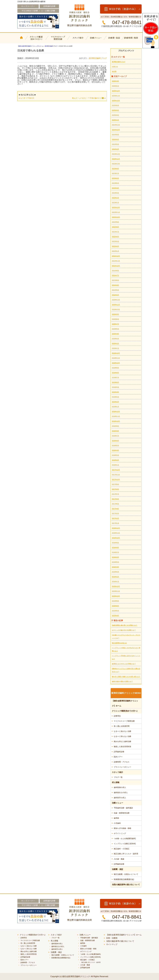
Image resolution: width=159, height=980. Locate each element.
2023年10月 (116, 164)
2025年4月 (115, 115)
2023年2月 (115, 198)
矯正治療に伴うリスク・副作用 (126, 854)
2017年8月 (115, 489)
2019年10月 (116, 363)
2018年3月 (115, 455)
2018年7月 (115, 436)
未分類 (114, 71)
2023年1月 (115, 203)
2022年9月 (115, 222)
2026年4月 (115, 81)
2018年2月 (115, 460)
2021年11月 (116, 261)
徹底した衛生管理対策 (122, 747)
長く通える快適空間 (122, 726)
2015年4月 (115, 616)
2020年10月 (116, 309)
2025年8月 (115, 105)
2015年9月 (115, 601)
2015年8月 (115, 606)
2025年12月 (116, 91)
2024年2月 (115, 149)
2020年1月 (115, 348)
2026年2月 (115, 86)
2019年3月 (115, 397)
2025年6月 (115, 110)
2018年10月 (116, 421)
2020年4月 (115, 334)
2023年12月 (116, 154)
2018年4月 (115, 450)
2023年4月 (115, 188)
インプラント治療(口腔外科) (125, 844)
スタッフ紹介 (78, 39)
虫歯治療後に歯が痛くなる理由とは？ (125, 625)
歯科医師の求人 (120, 787)
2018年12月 (116, 411)
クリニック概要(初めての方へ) (36, 39)
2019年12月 (116, 353)
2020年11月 (116, 305)
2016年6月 (115, 557)
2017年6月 (115, 499)
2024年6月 (115, 139)
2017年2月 (115, 518)
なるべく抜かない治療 (122, 731)
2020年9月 (115, 314)
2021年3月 (115, 290)
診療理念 (117, 716)
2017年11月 (116, 475)
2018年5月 (115, 445)
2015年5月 (115, 611)
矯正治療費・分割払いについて (126, 874)
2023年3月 (115, 193)
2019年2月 (115, 402)
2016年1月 (115, 581)
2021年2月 (115, 295)
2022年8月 (115, 227)
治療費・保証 (115, 39)
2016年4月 (115, 567)
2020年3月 (115, 339)
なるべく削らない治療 (122, 736)
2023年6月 (115, 178)
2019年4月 (115, 392)
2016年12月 (116, 528)
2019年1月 (115, 407)
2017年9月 (115, 484)
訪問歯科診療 (119, 752)
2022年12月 (116, 207)
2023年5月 (115, 183)
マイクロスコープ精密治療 (57, 39)
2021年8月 (115, 271)
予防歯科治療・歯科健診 (123, 808)
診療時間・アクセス (122, 762)
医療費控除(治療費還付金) (124, 879)
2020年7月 (115, 324)
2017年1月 (115, 523)
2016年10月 (116, 538)
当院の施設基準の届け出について (126, 885)
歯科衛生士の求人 (121, 793)
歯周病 (116, 818)
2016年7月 (115, 552)
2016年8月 (115, 547)
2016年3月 (115, 572)
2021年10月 (116, 266)
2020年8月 (115, 319)
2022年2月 (115, 246)
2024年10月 (116, 130)
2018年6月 (115, 441)
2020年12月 (116, 300)
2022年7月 (115, 232)
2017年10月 (116, 479)
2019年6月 (115, 382)
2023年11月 (116, 159)
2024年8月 (115, 135)
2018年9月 (115, 426)
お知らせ (115, 67)
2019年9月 (115, 368)
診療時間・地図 (133, 39)
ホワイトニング (120, 833)
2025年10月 (116, 101)
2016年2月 (115, 577)
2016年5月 (115, 562)
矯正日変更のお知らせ (119, 643)
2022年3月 (115, 241)
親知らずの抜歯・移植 (122, 828)
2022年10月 (116, 217)
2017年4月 (115, 509)
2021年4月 (115, 285)
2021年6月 (115, 280)
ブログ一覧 (118, 777)
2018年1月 (115, 465)
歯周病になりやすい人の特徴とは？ (124, 664)
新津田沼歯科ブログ (98, 58)
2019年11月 (116, 358)
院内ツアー (118, 757)
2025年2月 (115, 120)
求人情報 (116, 782)
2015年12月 (116, 586)
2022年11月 (116, 212)
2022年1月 (115, 251)
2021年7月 (115, 275)
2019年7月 (115, 377)
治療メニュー (96, 39)
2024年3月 (115, 144)
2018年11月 (116, 416)
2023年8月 (115, 169)
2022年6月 (115, 237)
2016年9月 (115, 543)
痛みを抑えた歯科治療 (122, 741)
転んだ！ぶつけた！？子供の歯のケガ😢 (88, 98)
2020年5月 (115, 329)
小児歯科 (117, 823)
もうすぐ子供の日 (27, 98)
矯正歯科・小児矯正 (122, 849)
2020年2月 (115, 343)
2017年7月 (115, 494)
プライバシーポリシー (122, 767)
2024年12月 (116, 125)
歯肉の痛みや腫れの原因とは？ (122, 681)
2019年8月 (115, 373)
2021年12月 (116, 256)
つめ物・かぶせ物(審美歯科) (125, 838)
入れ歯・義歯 (119, 859)
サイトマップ (112, 944)
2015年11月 (116, 591)
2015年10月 (116, 596)
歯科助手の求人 (120, 798)
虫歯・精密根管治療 (122, 813)
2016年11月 (116, 533)
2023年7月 (115, 173)
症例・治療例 (112, 938)
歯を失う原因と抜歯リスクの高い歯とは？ (126, 677)
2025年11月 (116, 96)
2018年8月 (115, 431)
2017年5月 (115, 504)
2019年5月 (115, 387)
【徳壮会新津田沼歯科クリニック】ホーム (22, 39)
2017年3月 (115, 513)
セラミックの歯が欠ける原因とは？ (124, 630)
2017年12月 (116, 470)
